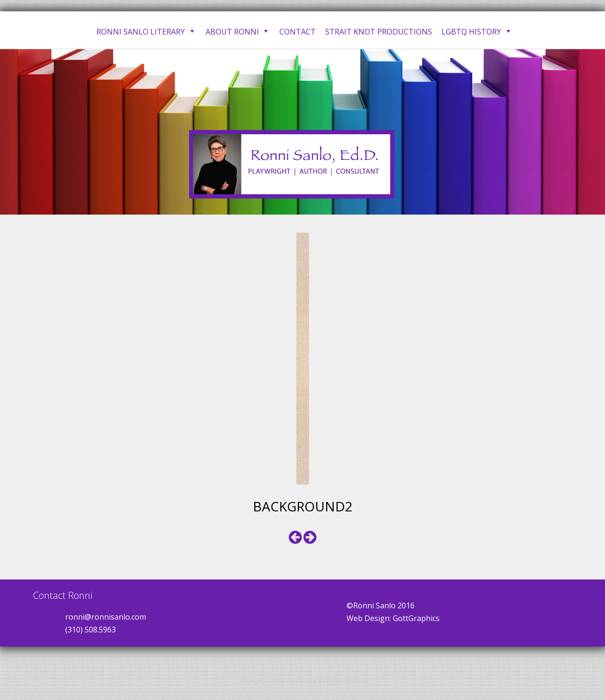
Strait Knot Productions (379, 32)
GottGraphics (416, 618)
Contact (298, 32)
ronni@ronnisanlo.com (106, 617)
